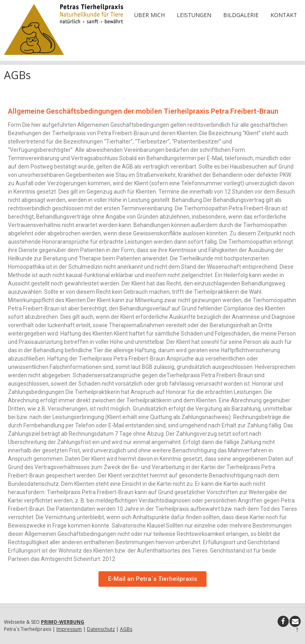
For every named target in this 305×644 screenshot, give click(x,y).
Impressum (69, 629)
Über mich (150, 15)
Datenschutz (101, 629)
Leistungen (194, 15)
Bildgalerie (241, 15)
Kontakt (284, 15)
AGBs (126, 629)
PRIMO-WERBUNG (63, 622)
